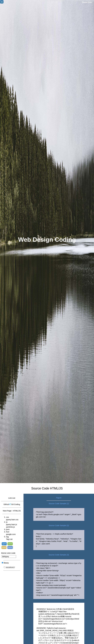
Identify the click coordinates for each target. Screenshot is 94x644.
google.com (11, 534)
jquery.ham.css (12, 520)
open (4, 544)
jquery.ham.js (12, 524)
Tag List (9, 539)
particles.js (10, 527)
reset (4, 547)
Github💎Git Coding (12, 504)
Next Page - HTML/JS (12, 511)
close (10, 544)
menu (10, 547)
